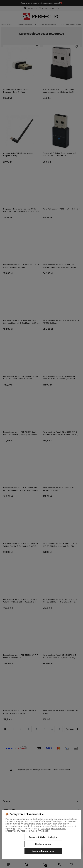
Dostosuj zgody (43, 844)
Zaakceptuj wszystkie (43, 851)
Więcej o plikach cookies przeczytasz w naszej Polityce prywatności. (36, 830)
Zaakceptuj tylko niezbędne (43, 837)
